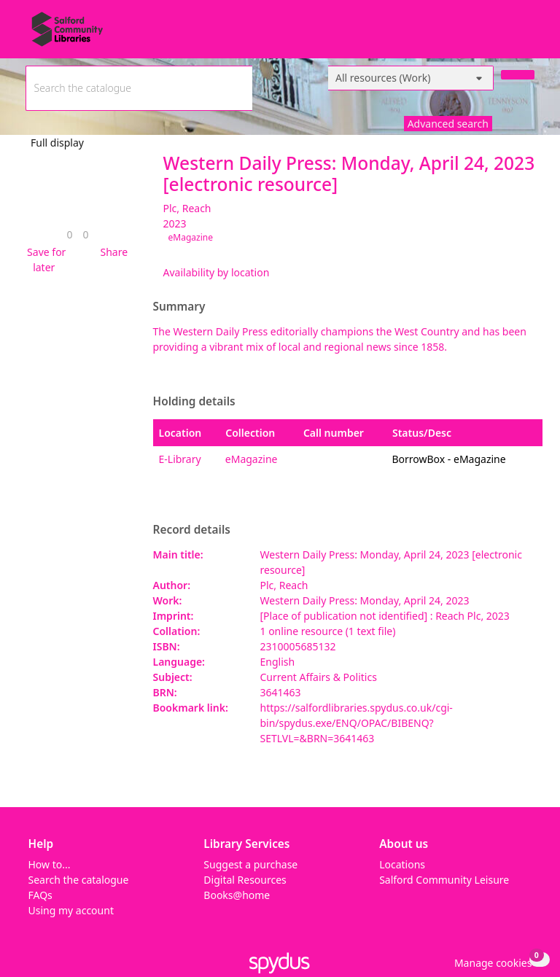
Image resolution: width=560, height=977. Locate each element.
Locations (402, 864)
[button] (44, 260)
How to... (50, 864)
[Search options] (411, 78)
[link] (69, 234)
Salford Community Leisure (444, 880)
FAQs (40, 895)
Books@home (237, 895)
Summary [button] (179, 307)
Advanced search (448, 124)
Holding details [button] (194, 402)
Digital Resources (245, 880)
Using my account (71, 910)
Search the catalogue (79, 880)
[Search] (518, 75)
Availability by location (217, 272)
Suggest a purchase (250, 864)
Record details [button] (192, 530)
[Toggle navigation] (527, 35)
